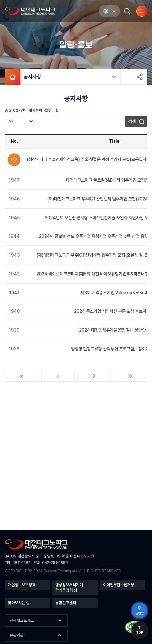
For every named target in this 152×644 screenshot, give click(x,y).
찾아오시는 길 (19, 603)
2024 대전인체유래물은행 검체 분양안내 (114, 330)
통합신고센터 (66, 603)
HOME (13, 77)
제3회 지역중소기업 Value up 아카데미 (114, 293)
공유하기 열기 (139, 77)
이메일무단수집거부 (119, 585)
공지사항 (31, 77)
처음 (22, 376)
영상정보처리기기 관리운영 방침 (69, 588)
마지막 (130, 376)
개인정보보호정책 (22, 585)
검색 (132, 121)
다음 (94, 376)
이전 (58, 376)
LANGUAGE (103, 11)
